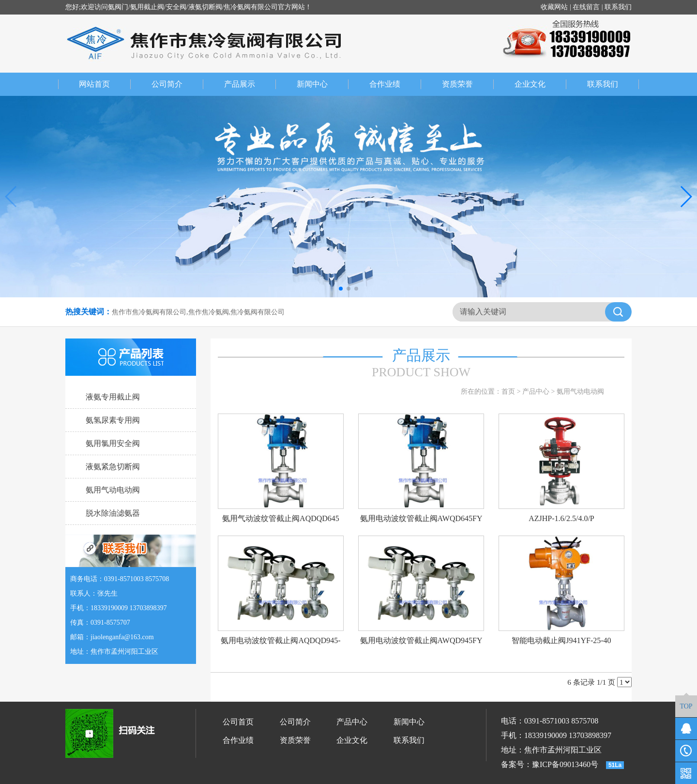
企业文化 (541, 84)
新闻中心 (323, 84)
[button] (341, 289)
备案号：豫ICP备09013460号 (550, 764)
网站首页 (94, 84)
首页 (508, 392)
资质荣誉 (468, 84)
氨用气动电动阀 (580, 392)
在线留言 (586, 7)
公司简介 (178, 84)
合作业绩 (395, 84)
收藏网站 (554, 7)
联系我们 (618, 7)
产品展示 (250, 84)
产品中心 (536, 392)
